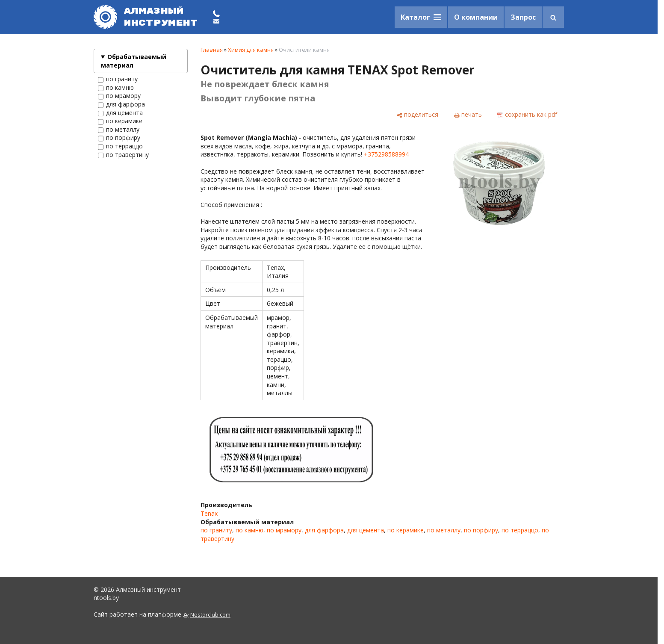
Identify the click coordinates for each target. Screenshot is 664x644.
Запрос (523, 17)
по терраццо (120, 146)
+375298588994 (386, 154)
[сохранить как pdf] (527, 115)
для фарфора (121, 104)
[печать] (468, 115)
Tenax (209, 513)
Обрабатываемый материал (134, 61)
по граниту (118, 79)
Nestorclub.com (210, 615)
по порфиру (119, 138)
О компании (476, 17)
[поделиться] (417, 115)
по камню (116, 88)
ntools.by (106, 598)
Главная (212, 50)
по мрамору (119, 96)
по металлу (119, 130)
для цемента (120, 113)
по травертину (123, 155)
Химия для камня (251, 50)
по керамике (120, 121)
